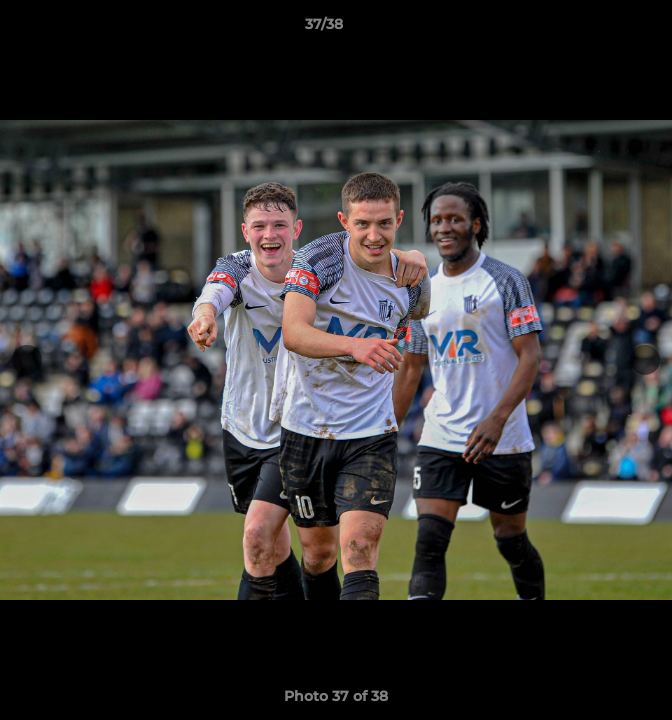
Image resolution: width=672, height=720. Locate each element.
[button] (600, 29)
